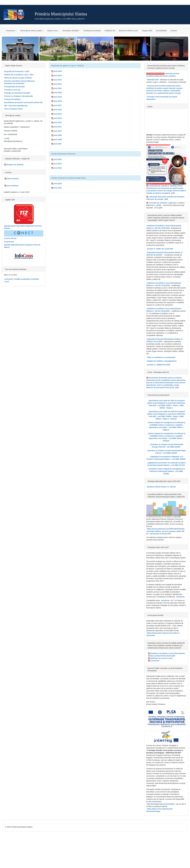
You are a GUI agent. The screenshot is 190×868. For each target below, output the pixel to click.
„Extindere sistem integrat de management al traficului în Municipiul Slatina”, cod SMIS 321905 (166, 471)
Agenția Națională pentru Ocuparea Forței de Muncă (22, 246)
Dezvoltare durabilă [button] (71, 31)
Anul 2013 (56, 118)
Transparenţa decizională (14, 87)
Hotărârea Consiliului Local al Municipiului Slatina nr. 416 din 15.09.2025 (164, 284)
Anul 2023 (56, 80)
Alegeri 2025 (147, 31)
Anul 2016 (56, 110)
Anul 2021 (56, 88)
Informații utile (153, 80)
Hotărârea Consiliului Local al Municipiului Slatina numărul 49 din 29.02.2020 (166, 655)
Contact (174, 31)
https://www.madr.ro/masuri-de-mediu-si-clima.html (163, 634)
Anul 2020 (56, 93)
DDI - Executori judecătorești (16, 106)
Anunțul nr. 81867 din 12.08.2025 (160, 249)
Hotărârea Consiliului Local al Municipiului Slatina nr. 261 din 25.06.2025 (164, 227)
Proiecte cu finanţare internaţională (18, 96)
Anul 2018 (56, 101)
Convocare (154, 661)
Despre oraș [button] (53, 31)
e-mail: (7, 138)
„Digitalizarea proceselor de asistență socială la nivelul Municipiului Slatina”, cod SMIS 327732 (166, 464)
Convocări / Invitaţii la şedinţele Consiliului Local (22, 280)
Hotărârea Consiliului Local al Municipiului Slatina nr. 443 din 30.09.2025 (164, 310)
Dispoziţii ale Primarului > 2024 (17, 71)
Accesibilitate (161, 31)
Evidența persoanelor (92, 31)
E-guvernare (9, 242)
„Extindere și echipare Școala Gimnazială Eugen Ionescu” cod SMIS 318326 (166, 452)
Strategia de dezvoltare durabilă (17, 93)
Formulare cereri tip (12, 90)
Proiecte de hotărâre (12, 99)
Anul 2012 (56, 122)
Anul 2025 (56, 71)
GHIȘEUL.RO (110, 31)
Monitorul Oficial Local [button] (129, 31)
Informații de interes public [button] (32, 31)
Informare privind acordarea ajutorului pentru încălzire (163, 75)
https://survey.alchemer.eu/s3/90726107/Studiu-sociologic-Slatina (166, 530)
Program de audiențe (14, 165)
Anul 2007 (56, 144)
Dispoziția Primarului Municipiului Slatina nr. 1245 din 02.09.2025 (165, 254)
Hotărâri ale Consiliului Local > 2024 (19, 75)
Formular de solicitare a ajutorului (163, 203)
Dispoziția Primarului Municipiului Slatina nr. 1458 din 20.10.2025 (165, 340)
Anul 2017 (56, 105)
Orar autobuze (11, 186)
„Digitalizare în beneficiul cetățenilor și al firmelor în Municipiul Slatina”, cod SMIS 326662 (166, 458)
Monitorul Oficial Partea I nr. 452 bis (161, 487)
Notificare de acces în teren (160, 658)
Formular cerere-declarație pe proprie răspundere (162, 98)
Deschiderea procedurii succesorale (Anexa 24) (23, 102)
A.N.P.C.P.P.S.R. (10, 238)
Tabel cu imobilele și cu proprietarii (161, 357)
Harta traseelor (12, 179)
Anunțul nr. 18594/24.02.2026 (159, 365)
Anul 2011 (56, 127)
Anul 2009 (56, 135)
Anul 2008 (56, 140)
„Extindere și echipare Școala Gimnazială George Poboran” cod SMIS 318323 (166, 446)
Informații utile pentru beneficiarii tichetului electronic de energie (165, 198)
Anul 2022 (56, 84)
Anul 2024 (56, 75)
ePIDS (159, 205)
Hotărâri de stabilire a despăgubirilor (162, 361)
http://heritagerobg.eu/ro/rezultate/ (161, 804)
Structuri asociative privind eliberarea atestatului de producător (19, 82)
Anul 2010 (56, 131)
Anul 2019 (56, 97)
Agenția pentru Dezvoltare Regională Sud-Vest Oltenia (23, 227)
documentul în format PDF (160, 534)
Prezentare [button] (11, 31)
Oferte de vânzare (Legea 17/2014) (18, 78)
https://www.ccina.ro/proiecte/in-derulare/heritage (160, 810)
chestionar (180, 597)
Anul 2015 (56, 114)
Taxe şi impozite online (13, 109)
